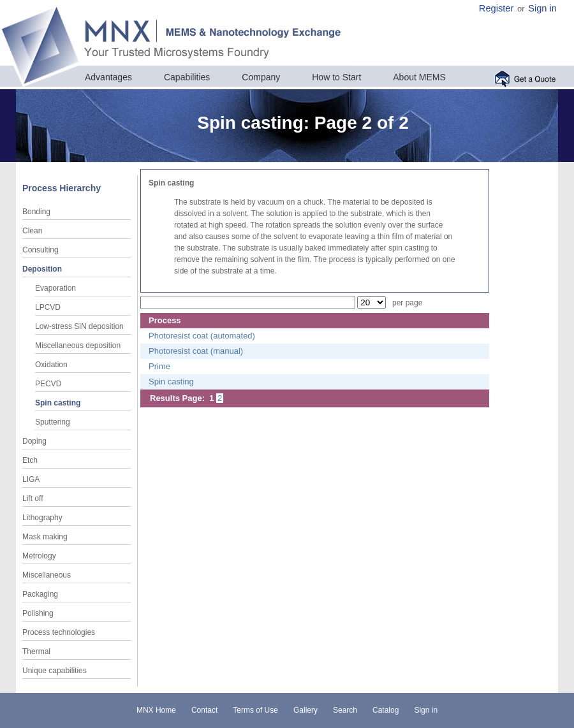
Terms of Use (255, 710)
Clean (32, 231)
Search (345, 710)
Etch (30, 460)
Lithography (42, 518)
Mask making (45, 537)
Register (497, 8)
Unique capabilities (55, 671)
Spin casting (58, 403)
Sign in (542, 8)
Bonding (36, 212)
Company (261, 77)
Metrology (39, 556)
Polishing (38, 613)
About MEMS (419, 77)
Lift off (33, 499)
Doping (34, 441)
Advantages (108, 77)
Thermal (36, 652)
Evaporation (55, 288)
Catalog (386, 710)
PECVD (48, 384)
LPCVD (48, 307)
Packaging (40, 594)
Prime (159, 366)
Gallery (305, 710)
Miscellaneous (47, 575)
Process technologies (59, 632)
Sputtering (53, 422)
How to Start (336, 77)
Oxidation (51, 365)
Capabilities (187, 77)
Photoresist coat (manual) (196, 351)
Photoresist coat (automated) (202, 336)
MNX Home (156, 710)
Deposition (42, 269)
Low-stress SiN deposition (79, 326)
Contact (204, 710)
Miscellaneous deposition (78, 346)
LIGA (31, 479)
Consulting (40, 250)
